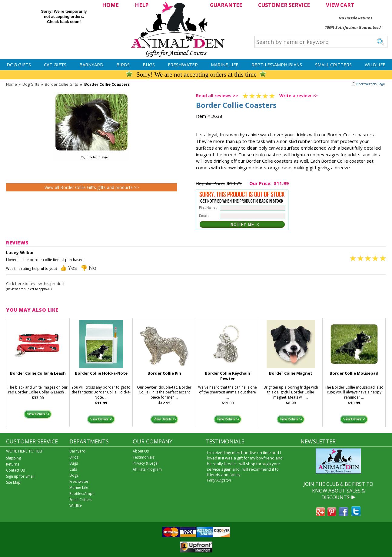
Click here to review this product (35, 283)
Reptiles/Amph (82, 494)
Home (12, 84)
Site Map (13, 482)
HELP (142, 5)
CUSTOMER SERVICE (284, 5)
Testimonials (144, 457)
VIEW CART (340, 5)
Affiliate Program (147, 469)
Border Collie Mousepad (354, 373)
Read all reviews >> (217, 96)
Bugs (149, 65)
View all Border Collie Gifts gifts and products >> (92, 187)
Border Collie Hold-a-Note (101, 373)
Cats (73, 469)
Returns (13, 464)
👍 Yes (68, 268)
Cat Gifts (55, 65)
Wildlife (375, 65)
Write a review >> (299, 96)
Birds (123, 65)
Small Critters (333, 65)
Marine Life (225, 65)
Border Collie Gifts (61, 84)
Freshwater (183, 65)
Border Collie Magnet (291, 373)
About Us (141, 451)
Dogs (74, 475)
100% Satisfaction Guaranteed (353, 27)
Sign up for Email (20, 476)
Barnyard (91, 65)
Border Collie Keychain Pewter (228, 376)
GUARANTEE (226, 5)
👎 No (88, 268)
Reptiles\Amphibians (277, 65)
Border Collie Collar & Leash (38, 373)
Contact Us (15, 470)
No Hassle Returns (355, 18)
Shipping (13, 458)
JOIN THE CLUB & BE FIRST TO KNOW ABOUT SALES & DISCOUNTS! (338, 491)
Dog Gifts (19, 65)
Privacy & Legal (146, 463)
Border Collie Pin (164, 373)
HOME (110, 5)
